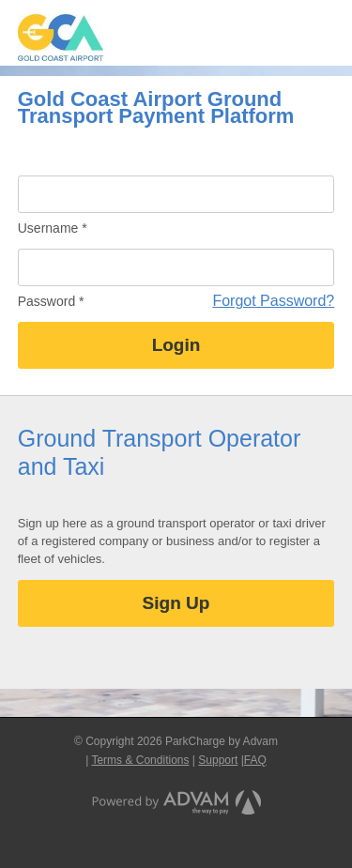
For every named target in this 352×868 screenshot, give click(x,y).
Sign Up (176, 603)
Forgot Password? (273, 301)
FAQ (255, 760)
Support (218, 760)
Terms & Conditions (140, 760)
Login (176, 345)
